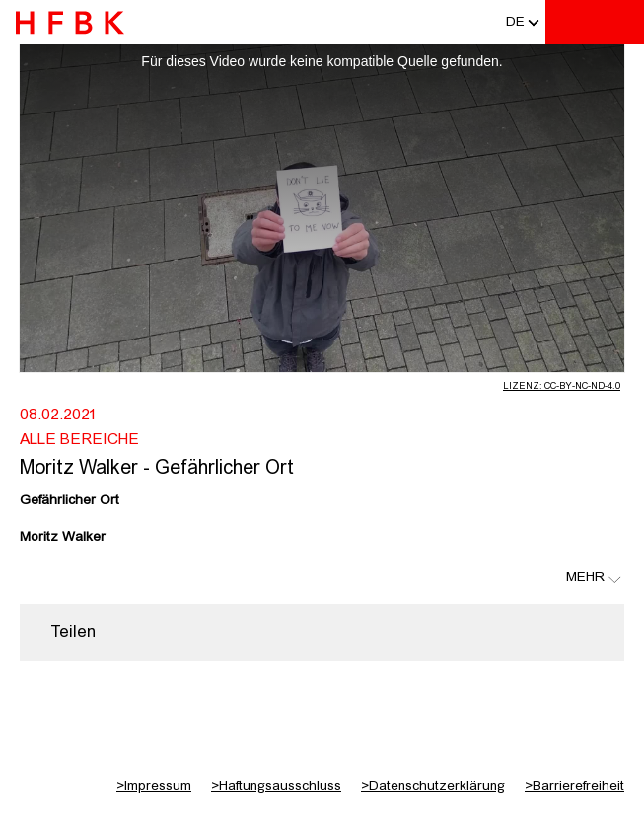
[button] (515, 22)
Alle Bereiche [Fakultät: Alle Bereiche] (79, 440)
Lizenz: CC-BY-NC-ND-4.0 (562, 386)
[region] (322, 633)
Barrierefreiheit (574, 786)
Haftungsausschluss (276, 786)
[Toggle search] (570, 22)
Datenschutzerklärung (433, 786)
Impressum (154, 786)
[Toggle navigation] (619, 22)
